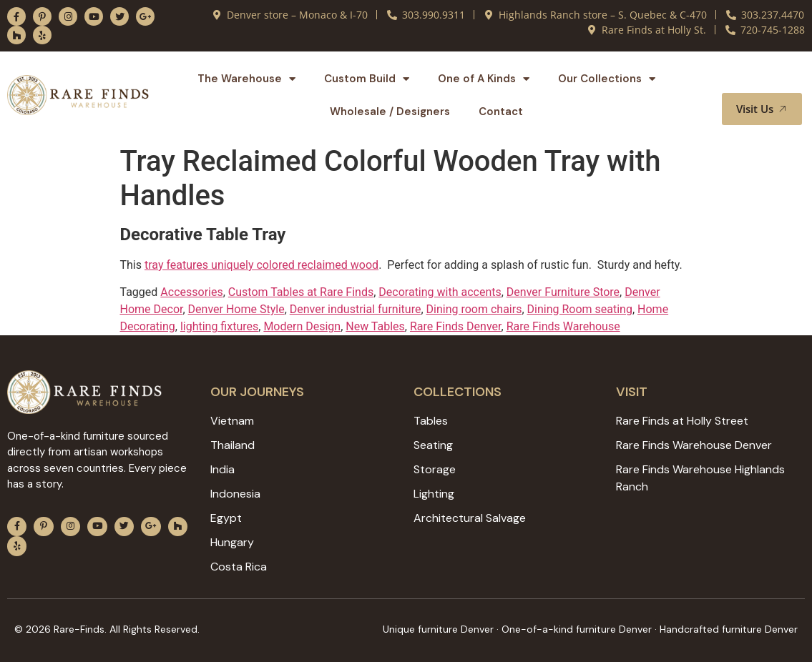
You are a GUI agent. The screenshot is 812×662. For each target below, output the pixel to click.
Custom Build (367, 79)
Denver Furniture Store (563, 292)
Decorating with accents (440, 292)
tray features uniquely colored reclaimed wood (261, 265)
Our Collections (607, 79)
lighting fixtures (219, 326)
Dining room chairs (474, 309)
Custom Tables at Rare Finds (301, 292)
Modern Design (302, 326)
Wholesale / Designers (390, 112)
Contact (501, 112)
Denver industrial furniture (356, 309)
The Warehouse (246, 79)
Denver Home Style (236, 309)
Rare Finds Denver (456, 326)
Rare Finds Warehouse (563, 326)
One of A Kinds (484, 79)
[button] (774, 79)
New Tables (375, 326)
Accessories (191, 292)
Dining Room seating (580, 309)
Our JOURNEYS (257, 392)
